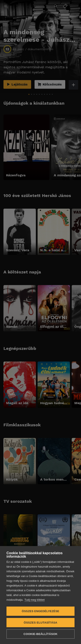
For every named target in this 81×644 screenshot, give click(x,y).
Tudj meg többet (34, 600)
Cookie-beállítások (40, 634)
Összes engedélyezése (40, 611)
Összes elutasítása (41, 623)
